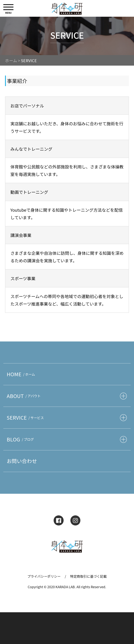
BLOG (21, 439)
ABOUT (24, 396)
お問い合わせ (22, 461)
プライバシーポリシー (44, 576)
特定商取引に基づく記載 (88, 576)
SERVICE (26, 417)
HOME (22, 374)
